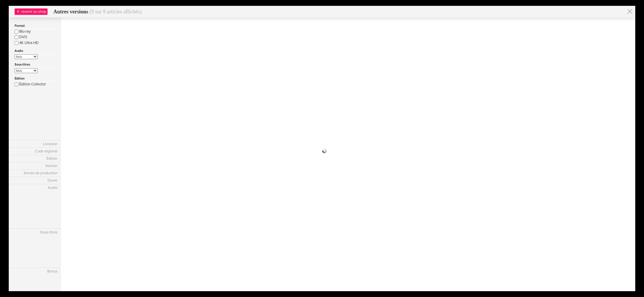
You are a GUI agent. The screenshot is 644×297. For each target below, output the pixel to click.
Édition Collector (30, 84)
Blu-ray (23, 31)
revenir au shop (31, 12)
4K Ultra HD (27, 43)
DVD (21, 37)
